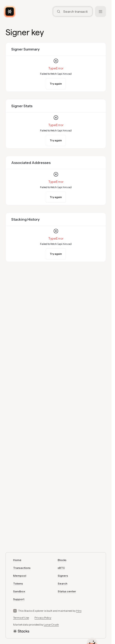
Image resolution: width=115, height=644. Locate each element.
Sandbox (19, 591)
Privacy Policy (43, 618)
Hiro (79, 611)
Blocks (62, 560)
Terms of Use (21, 618)
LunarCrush (51, 625)
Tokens (18, 583)
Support (19, 599)
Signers (63, 576)
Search (63, 583)
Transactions (22, 568)
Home (17, 560)
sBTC (61, 568)
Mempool (20, 576)
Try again (56, 84)
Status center (67, 591)
